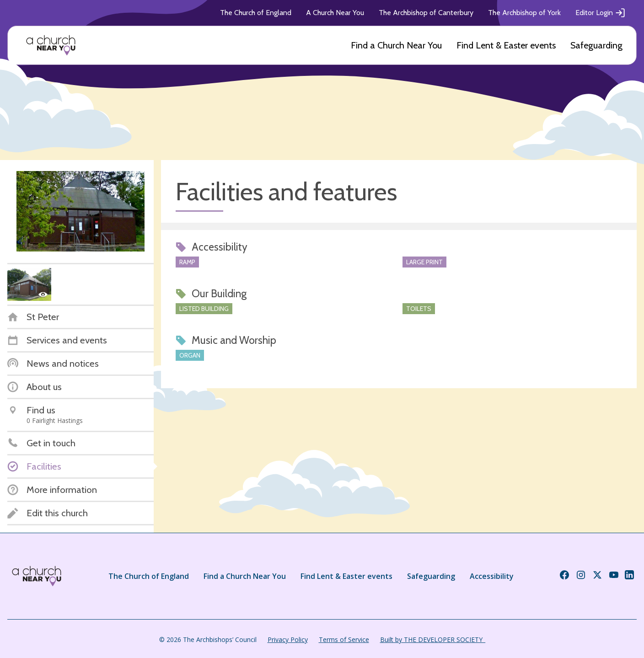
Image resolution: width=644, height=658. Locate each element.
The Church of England (256, 13)
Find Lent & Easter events (506, 45)
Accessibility (492, 576)
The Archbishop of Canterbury (426, 13)
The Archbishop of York (524, 13)
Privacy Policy (288, 639)
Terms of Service (344, 639)
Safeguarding (596, 45)
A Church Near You (335, 13)
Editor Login (601, 13)
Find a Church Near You (396, 45)
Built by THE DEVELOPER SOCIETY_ (433, 639)
